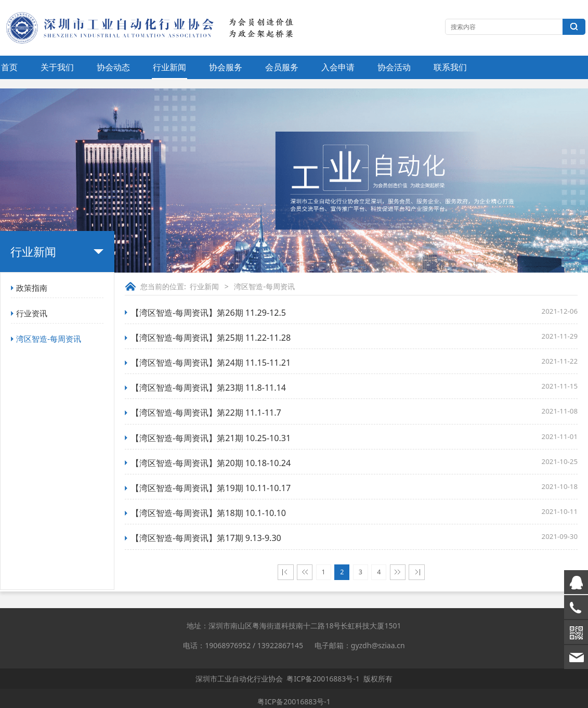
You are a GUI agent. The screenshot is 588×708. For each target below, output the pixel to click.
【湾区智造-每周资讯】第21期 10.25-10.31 (211, 438)
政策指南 (32, 288)
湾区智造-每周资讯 (49, 339)
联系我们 (450, 67)
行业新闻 (169, 67)
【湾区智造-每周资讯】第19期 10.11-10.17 (211, 488)
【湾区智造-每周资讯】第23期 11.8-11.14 (208, 388)
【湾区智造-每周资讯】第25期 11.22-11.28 (211, 338)
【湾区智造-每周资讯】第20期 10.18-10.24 (211, 463)
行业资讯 (32, 313)
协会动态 (113, 67)
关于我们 (57, 67)
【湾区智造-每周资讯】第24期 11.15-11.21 (211, 363)
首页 (9, 67)
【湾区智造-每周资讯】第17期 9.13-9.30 (206, 538)
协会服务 (226, 67)
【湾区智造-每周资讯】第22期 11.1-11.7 (206, 413)
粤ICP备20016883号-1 (323, 679)
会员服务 (282, 67)
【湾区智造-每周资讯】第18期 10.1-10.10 (208, 513)
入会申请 (338, 67)
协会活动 (394, 67)
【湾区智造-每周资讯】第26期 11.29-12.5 (208, 313)
